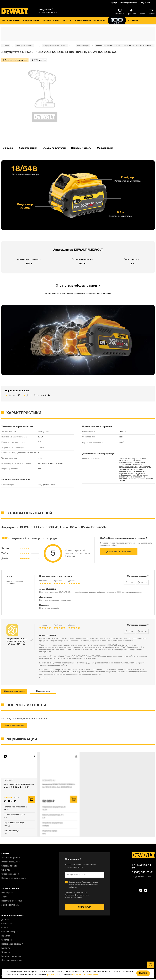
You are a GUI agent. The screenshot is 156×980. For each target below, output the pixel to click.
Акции (133, 21)
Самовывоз (7, 924)
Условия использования (74, 898)
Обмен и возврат (9, 932)
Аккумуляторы (83, 46)
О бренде (113, 3)
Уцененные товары (10, 905)
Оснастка (66, 21)
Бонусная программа (11, 956)
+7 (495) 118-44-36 (142, 866)
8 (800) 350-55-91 (143, 872)
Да (131, 582)
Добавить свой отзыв (119, 552)
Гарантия (6, 936)
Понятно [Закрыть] (143, 973)
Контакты (6, 948)
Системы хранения (82, 21)
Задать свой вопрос (14, 725)
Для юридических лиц (129, 3)
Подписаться (85, 907)
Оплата (5, 928)
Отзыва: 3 (17, 798)
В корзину (31, 799)
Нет (144, 582)
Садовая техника (51, 21)
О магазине (7, 940)
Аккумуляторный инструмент (55, 46)
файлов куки (53, 975)
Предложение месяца (12, 901)
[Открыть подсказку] (31, 639)
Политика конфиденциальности (76, 895)
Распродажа (99, 21)
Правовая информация (12, 944)
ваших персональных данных (86, 975)
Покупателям (145, 3)
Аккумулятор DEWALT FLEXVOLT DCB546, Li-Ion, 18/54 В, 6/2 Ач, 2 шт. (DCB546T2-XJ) (59, 786)
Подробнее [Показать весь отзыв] (43, 678)
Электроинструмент (11, 21)
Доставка (6, 920)
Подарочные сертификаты (14, 878)
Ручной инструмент (31, 21)
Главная (6, 46)
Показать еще (43, 691)
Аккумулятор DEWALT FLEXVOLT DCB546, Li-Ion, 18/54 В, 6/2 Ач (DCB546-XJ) (19, 786)
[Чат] (151, 965)
